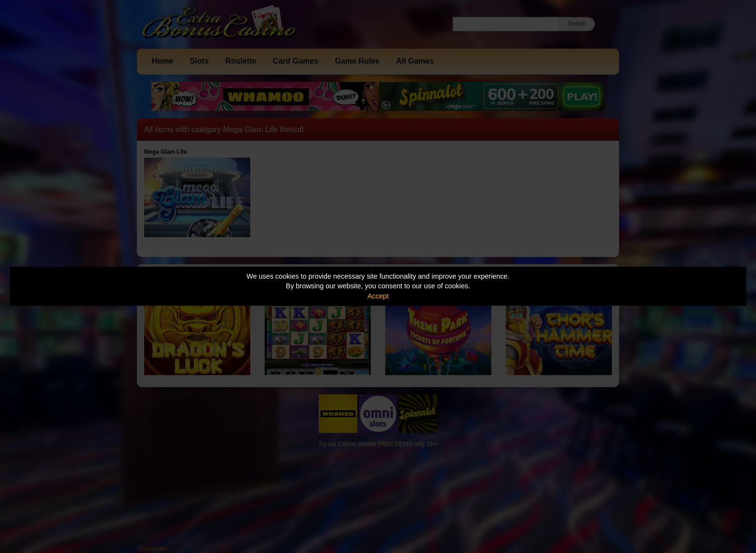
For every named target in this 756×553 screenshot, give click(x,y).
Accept (378, 296)
